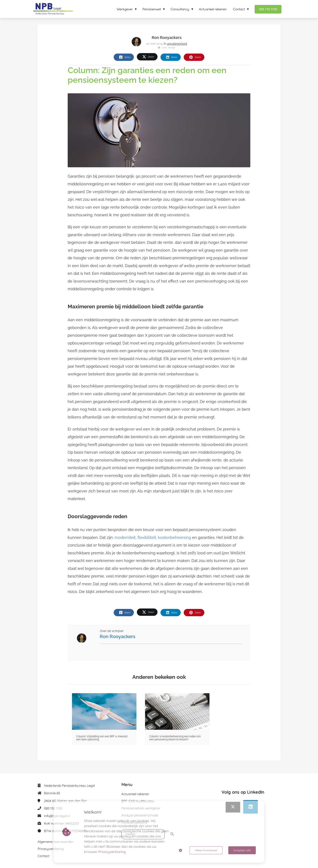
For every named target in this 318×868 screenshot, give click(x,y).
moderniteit (125, 537)
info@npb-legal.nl (57, 816)
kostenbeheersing (174, 537)
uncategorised (177, 44)
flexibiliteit (147, 537)
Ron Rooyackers (167, 38)
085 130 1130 (53, 808)
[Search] (172, 834)
